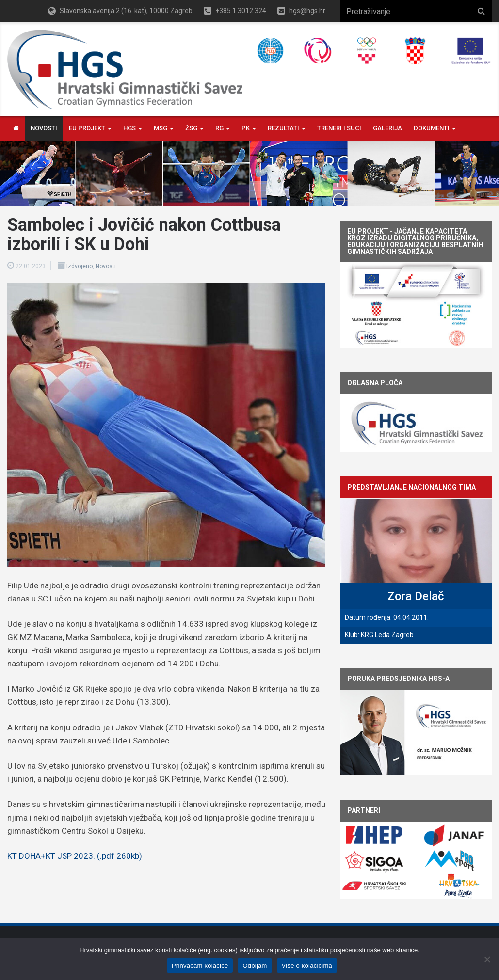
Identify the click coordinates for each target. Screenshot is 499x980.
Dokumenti (435, 128)
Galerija (387, 128)
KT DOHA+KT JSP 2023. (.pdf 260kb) (75, 856)
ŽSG (194, 128)
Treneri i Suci (339, 128)
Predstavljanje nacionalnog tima (411, 487)
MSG (164, 128)
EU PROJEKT (90, 128)
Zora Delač (416, 596)
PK (249, 128)
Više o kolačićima (307, 966)
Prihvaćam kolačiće (200, 966)
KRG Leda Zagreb (387, 635)
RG (223, 128)
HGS (133, 128)
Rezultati (287, 128)
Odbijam (255, 966)
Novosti (44, 128)
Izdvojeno (80, 266)
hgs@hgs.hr (307, 11)
